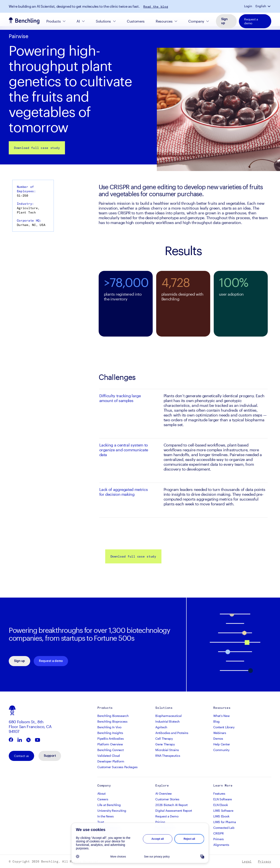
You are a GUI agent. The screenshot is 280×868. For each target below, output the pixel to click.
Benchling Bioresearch (113, 716)
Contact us (21, 756)
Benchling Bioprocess (112, 721)
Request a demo (251, 21)
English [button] (261, 6)
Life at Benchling (109, 805)
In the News (105, 816)
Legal (247, 861)
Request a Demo (167, 816)
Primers (219, 839)
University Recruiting (112, 811)
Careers (103, 799)
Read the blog (156, 7)
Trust (101, 822)
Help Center (222, 744)
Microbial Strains (167, 750)
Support (50, 756)
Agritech (161, 727)
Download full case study (37, 148)
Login (248, 6)
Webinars (220, 733)
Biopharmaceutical (168, 716)
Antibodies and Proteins (172, 733)
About (101, 793)
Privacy (265, 861)
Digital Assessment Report (174, 811)
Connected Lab (224, 828)
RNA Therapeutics (168, 756)
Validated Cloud (109, 756)
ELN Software (223, 799)
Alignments (221, 845)
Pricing (160, 822)
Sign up (224, 21)
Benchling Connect (110, 750)
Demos (218, 738)
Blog (216, 721)
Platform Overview (110, 744)
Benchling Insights (110, 733)
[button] (269, 6)
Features (219, 793)
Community (221, 750)
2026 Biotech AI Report (171, 805)
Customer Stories (167, 799)
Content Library (224, 727)
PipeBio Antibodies (110, 738)
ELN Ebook (220, 805)
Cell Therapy (164, 738)
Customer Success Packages (117, 767)
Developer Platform (111, 761)
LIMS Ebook (221, 816)
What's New (221, 716)
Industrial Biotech (167, 721)
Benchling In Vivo (109, 727)
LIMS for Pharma (225, 822)
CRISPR (218, 833)
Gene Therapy (165, 744)
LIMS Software (223, 811)
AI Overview (164, 793)
